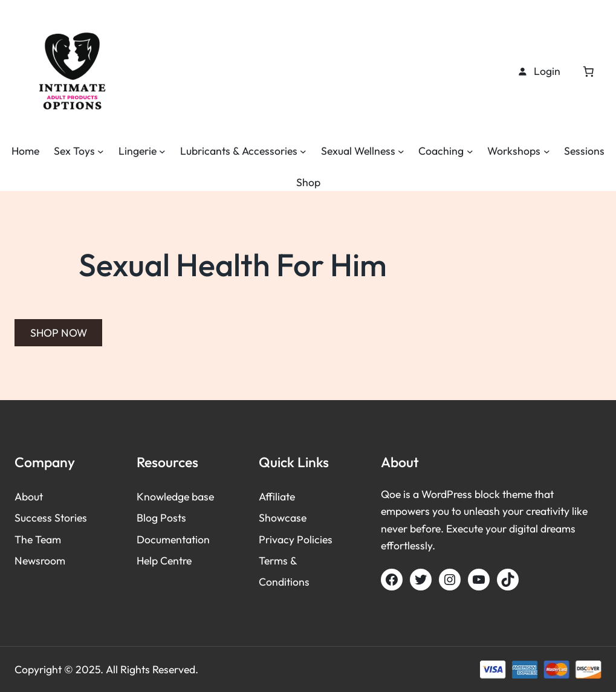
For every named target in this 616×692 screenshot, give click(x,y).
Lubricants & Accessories (239, 151)
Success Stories (51, 518)
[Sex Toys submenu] (101, 151)
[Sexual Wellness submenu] (401, 151)
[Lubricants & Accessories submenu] (303, 151)
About (29, 496)
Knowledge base (175, 496)
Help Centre (164, 561)
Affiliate (277, 496)
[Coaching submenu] (470, 151)
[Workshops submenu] (547, 151)
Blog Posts (161, 518)
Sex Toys (74, 151)
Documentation (173, 539)
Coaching (441, 151)
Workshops (514, 151)
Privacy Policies (296, 539)
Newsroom (40, 561)
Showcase (283, 518)
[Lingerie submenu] (162, 151)
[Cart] (588, 71)
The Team (38, 539)
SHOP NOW (59, 333)
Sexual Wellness (358, 151)
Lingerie (138, 151)
